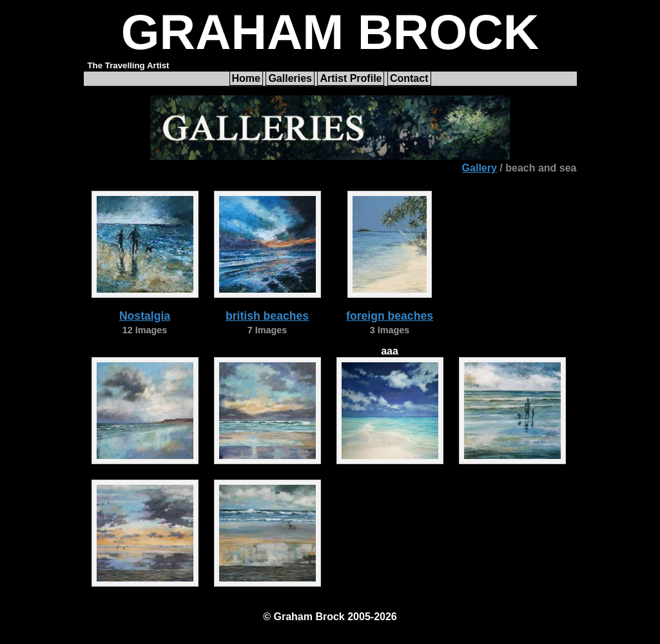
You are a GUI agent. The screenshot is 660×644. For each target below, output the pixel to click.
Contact (409, 78)
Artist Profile (351, 78)
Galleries (290, 78)
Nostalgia (145, 316)
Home (246, 78)
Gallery (480, 168)
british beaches (267, 316)
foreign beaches (390, 316)
